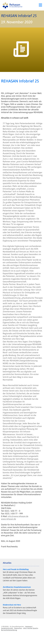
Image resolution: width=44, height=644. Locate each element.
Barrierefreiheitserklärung (9, 630)
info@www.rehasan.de (18, 516)
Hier (19, 489)
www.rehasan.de (9, 519)
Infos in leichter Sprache (30, 628)
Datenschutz (18, 628)
